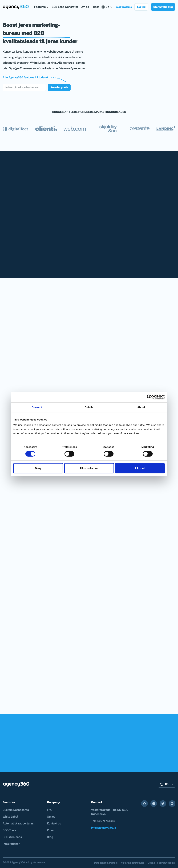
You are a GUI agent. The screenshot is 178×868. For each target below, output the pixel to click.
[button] (42, 7)
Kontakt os (54, 823)
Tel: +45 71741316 (103, 821)
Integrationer (11, 844)
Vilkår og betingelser (133, 863)
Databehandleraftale (106, 863)
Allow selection (89, 468)
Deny (38, 468)
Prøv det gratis (59, 87)
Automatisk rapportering (19, 823)
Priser (95, 7)
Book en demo (124, 7)
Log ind (141, 7)
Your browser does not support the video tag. (133, 55)
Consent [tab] (37, 407)
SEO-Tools (9, 830)
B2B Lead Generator (65, 7)
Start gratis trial (163, 7)
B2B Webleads (12, 837)
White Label (10, 817)
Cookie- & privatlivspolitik (161, 863)
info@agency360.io (104, 828)
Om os (85, 7)
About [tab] (141, 407)
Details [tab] (89, 407)
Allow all (140, 468)
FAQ (50, 810)
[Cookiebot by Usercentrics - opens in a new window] (149, 397)
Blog (50, 837)
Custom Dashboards (16, 810)
